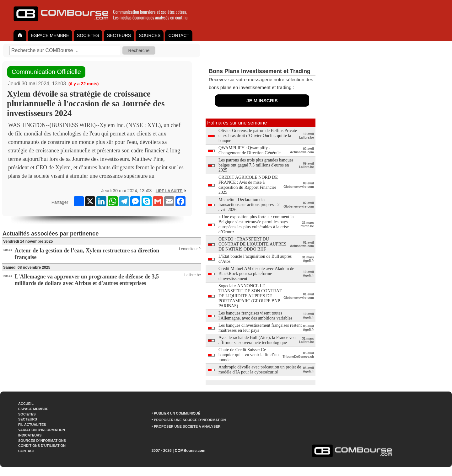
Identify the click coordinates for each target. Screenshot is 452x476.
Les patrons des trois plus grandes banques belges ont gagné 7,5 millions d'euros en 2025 (256, 165)
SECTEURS (119, 35)
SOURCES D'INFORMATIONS (42, 441)
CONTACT (179, 35)
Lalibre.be (193, 275)
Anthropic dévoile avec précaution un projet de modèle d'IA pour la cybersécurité (260, 370)
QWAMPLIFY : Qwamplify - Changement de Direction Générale (250, 150)
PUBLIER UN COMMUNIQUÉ (177, 413)
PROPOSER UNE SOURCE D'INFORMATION (190, 420)
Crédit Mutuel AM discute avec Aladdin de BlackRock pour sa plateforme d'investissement (256, 274)
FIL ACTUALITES (32, 425)
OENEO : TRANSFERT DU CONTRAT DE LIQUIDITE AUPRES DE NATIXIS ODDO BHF (252, 244)
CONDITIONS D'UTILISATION (42, 446)
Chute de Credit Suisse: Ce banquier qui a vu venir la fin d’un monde (249, 355)
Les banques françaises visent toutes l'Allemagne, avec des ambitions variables (255, 316)
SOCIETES (88, 35)
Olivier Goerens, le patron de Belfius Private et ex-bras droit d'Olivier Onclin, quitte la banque (258, 136)
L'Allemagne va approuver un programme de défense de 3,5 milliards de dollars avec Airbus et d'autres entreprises (87, 280)
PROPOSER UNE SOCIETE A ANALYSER (187, 426)
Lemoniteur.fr (190, 249)
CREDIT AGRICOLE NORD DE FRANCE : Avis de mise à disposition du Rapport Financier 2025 (248, 185)
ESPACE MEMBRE (50, 35)
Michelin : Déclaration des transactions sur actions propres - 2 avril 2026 (249, 205)
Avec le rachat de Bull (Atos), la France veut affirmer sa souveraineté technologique (258, 340)
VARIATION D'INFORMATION (42, 430)
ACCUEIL (26, 404)
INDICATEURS (30, 435)
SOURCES (150, 35)
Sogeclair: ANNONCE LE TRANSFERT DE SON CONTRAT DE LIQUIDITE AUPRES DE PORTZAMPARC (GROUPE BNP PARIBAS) (250, 296)
